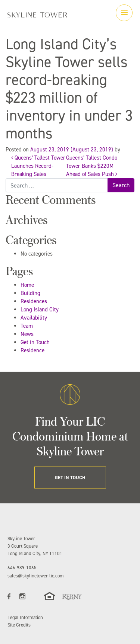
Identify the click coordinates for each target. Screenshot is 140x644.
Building (30, 293)
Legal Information (25, 617)
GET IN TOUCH (70, 478)
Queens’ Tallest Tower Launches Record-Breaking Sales (38, 166)
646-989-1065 (22, 568)
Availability (34, 318)
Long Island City (40, 310)
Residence (32, 350)
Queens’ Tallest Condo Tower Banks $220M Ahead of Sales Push (92, 166)
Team (27, 326)
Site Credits (19, 625)
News (27, 334)
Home (27, 285)
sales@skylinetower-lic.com (35, 576)
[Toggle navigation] (124, 13)
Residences (34, 301)
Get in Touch (35, 342)
